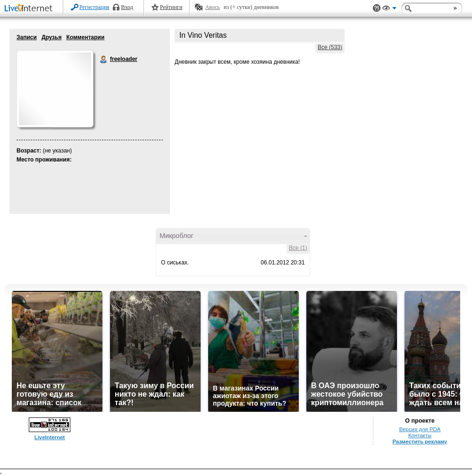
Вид (389, 9)
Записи (27, 37)
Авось (212, 7)
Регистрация (94, 7)
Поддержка (377, 8)
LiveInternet (30, 9)
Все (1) (298, 248)
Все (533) (330, 47)
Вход (127, 7)
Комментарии (85, 37)
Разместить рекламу (420, 442)
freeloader (104, 59)
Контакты (420, 435)
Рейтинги (171, 7)
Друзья (52, 37)
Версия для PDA (420, 429)
